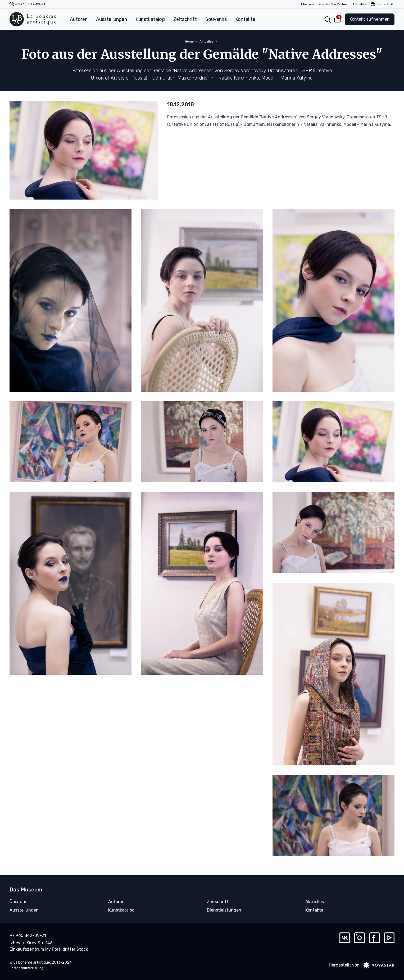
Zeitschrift (185, 19)
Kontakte (245, 19)
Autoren (79, 19)
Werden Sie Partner (333, 4)
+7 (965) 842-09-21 (30, 4)
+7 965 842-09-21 (28, 935)
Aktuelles (359, 4)
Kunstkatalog (150, 19)
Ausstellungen (112, 19)
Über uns (308, 4)
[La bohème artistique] (33, 19)
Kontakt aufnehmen (370, 19)
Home (189, 41)
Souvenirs (216, 19)
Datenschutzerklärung (26, 968)
